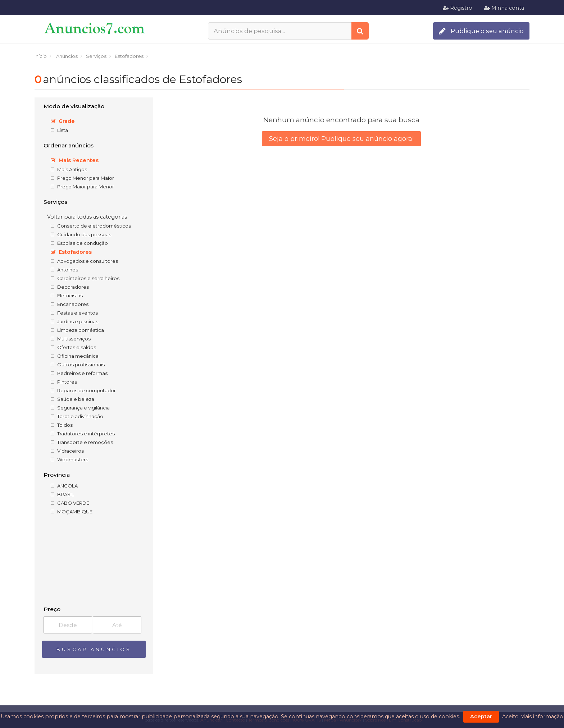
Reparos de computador (83, 390)
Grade (63, 121)
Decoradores (70, 287)
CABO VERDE (70, 503)
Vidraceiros (67, 451)
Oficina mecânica (75, 356)
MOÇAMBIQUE (72, 512)
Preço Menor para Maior (82, 178)
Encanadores (70, 304)
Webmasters (69, 459)
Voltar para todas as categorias (87, 217)
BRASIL (62, 494)
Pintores (64, 382)
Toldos (62, 425)
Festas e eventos (74, 313)
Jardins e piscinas (74, 321)
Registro (458, 8)
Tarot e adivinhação (77, 416)
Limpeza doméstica (77, 330)
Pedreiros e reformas (79, 373)
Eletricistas (67, 296)
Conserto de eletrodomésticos (91, 226)
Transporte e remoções (82, 442)
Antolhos (64, 270)
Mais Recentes (75, 160)
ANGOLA (64, 486)
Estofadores (71, 252)
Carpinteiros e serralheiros (85, 278)
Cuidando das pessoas (81, 234)
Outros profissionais (78, 365)
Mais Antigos (69, 169)
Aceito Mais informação (533, 716)
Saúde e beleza (72, 399)
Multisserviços (71, 339)
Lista (59, 130)
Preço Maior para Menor (82, 187)
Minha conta (504, 8)
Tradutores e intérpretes (83, 434)
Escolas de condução (79, 243)
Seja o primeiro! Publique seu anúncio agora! (341, 139)
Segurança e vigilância (80, 408)
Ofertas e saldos (73, 347)
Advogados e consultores (84, 261)
